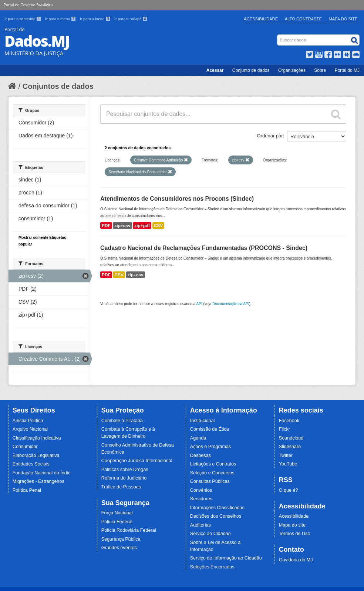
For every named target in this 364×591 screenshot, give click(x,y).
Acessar (215, 70)
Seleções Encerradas (212, 567)
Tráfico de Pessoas (121, 487)
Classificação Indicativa (37, 438)
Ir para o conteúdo (23, 19)
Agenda (198, 438)
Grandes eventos (119, 548)
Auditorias (200, 525)
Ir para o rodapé (131, 19)
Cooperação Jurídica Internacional (137, 461)
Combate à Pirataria (122, 421)
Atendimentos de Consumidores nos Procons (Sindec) (177, 199)
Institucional (203, 421)
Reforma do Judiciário (124, 478)
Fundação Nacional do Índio (42, 473)
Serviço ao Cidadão (210, 534)
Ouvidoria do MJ (296, 560)
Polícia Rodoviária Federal (129, 530)
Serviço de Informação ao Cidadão (226, 558)
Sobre (320, 70)
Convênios (201, 490)
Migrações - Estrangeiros (38, 481)
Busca (278, 36)
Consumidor (25, 447)
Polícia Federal (117, 522)
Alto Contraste (303, 19)
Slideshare (290, 447)
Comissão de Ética (210, 429)
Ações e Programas (211, 447)
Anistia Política (28, 421)
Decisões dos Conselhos (216, 516)
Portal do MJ (347, 70)
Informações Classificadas (217, 508)
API (199, 304)
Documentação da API (231, 304)
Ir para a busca (96, 19)
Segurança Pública (121, 539)
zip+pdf (142, 226)
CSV (158, 226)
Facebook (289, 421)
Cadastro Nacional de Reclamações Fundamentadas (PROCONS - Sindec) (204, 248)
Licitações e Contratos (213, 464)
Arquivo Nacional (30, 429)
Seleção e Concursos (212, 473)
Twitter (286, 455)
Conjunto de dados (251, 70)
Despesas (200, 455)
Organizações (292, 70)
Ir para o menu (61, 19)
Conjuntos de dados (58, 86)
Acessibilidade (261, 19)
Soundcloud (291, 438)
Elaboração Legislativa (36, 455)
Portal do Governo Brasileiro (28, 5)
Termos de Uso (295, 534)
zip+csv (122, 226)
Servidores (201, 499)
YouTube (288, 464)
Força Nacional (117, 513)
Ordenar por (270, 136)
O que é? (289, 490)
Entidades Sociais (31, 464)
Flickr (284, 429)
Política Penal (27, 490)
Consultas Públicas (210, 481)
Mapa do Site (343, 19)
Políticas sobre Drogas (125, 470)
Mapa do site (292, 525)
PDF (106, 226)
